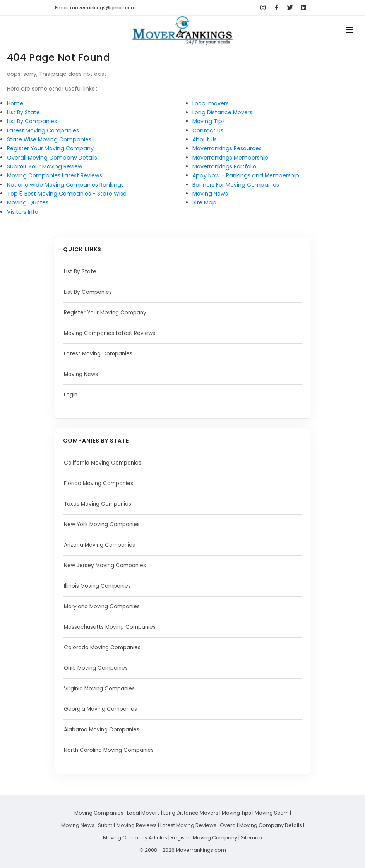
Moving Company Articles (135, 838)
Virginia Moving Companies (102, 689)
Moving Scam (272, 813)
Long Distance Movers (222, 112)
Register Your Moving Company (50, 148)
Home (15, 103)
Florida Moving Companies (100, 484)
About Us (205, 139)
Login (71, 395)
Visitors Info (23, 212)
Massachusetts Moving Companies (112, 627)
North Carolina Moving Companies (111, 750)
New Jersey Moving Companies (107, 566)
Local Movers (143, 813)
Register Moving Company (204, 838)
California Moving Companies (105, 463)
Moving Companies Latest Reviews (55, 175)
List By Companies (32, 121)
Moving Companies (99, 813)
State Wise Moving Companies (49, 139)
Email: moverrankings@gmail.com (95, 8)
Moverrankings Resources (227, 148)
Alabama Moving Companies (104, 730)
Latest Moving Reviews (188, 825)
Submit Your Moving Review (45, 166)
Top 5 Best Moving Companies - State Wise (67, 194)
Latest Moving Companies (43, 130)
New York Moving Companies (104, 525)
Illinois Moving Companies (99, 586)
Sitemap (251, 838)
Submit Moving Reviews (127, 825)
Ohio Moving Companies (98, 668)
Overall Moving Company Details (52, 158)
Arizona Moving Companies (101, 545)
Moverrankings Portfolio (224, 166)
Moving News (210, 194)
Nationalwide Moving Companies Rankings (65, 185)
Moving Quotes (28, 202)
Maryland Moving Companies (104, 607)
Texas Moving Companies (99, 504)
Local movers (211, 103)
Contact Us (208, 130)
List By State (23, 112)
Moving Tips (209, 121)
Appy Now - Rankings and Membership (246, 175)
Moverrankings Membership (230, 158)
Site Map (204, 202)
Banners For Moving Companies (236, 185)
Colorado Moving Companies (104, 648)
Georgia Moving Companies (102, 709)
